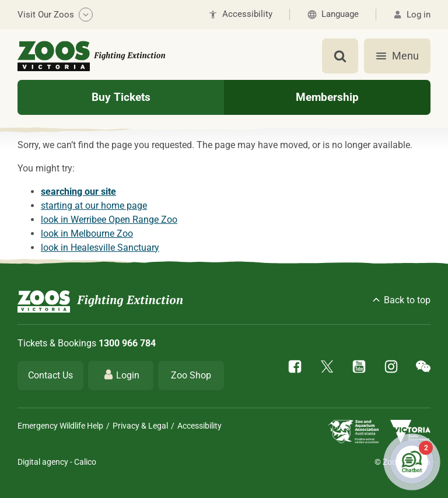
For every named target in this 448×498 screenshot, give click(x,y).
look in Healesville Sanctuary (100, 248)
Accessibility (199, 426)
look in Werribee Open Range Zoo (109, 220)
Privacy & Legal (140, 426)
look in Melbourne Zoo (87, 234)
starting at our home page (94, 206)
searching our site (78, 192)
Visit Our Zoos (55, 15)
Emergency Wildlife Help (60, 426)
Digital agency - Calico (57, 462)
